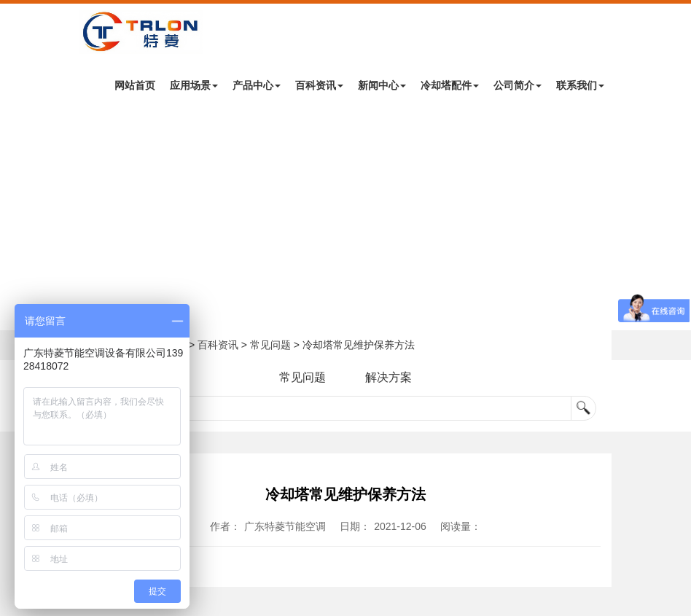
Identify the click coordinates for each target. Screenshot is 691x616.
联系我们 (580, 85)
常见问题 (270, 345)
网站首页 (135, 85)
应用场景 (194, 85)
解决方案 (389, 377)
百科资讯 (319, 85)
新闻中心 (382, 85)
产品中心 (257, 85)
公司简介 (518, 85)
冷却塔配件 (450, 85)
